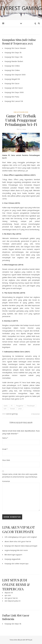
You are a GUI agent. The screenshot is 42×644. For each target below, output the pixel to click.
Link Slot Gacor (17, 88)
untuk (20, 409)
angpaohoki (16, 559)
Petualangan (31, 406)
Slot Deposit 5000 (19, 75)
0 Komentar (36, 414)
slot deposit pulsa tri (13, 601)
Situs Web (6, 460)
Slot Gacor (16, 83)
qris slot (8, 595)
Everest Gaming (21, 8)
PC (12, 406)
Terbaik (12, 409)
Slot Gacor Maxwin (19, 48)
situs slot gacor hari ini (22, 541)
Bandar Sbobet (17, 61)
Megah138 (16, 79)
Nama (5, 438)
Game (6, 406)
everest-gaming (12, 414)
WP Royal (29, 640)
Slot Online (16, 66)
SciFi (5, 409)
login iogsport (17, 555)
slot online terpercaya (20, 563)
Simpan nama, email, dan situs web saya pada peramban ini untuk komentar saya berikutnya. (20, 475)
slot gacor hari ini (11, 598)
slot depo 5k (16, 624)
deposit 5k (9, 593)
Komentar (6, 481)
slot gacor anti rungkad (28, 537)
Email (5, 449)
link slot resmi (22, 550)
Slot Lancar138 (17, 101)
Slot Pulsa (15, 97)
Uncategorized (21, 112)
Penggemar (20, 406)
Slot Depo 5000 (18, 92)
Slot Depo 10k (17, 57)
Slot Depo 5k (16, 52)
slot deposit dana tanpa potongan (24, 546)
